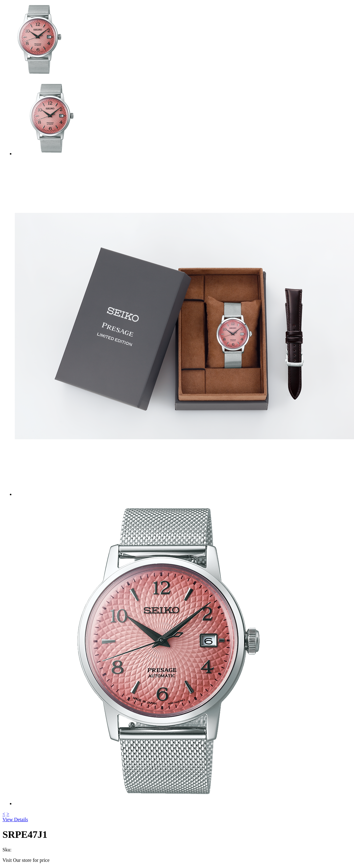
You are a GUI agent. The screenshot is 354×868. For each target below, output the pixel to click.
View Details (15, 819)
